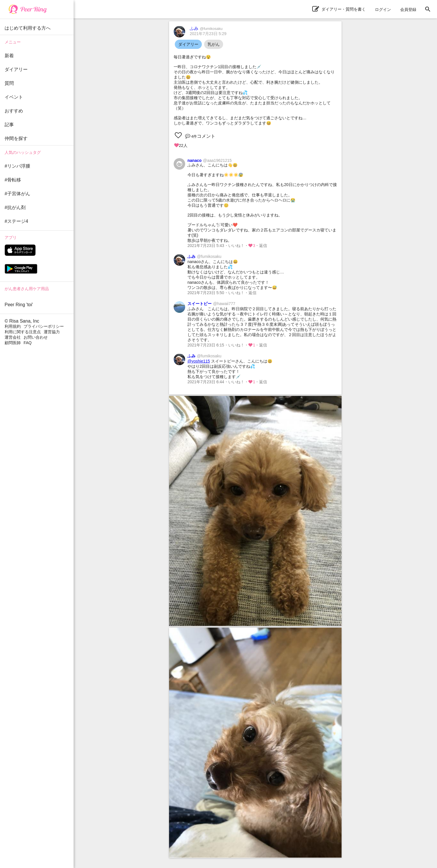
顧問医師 (13, 343)
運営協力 (52, 332)
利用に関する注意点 (23, 332)
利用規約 (13, 326)
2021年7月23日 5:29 (208, 34)
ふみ (206, 28)
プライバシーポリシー (44, 326)
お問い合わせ (36, 337)
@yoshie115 (199, 361)
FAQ (28, 343)
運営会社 (13, 337)
